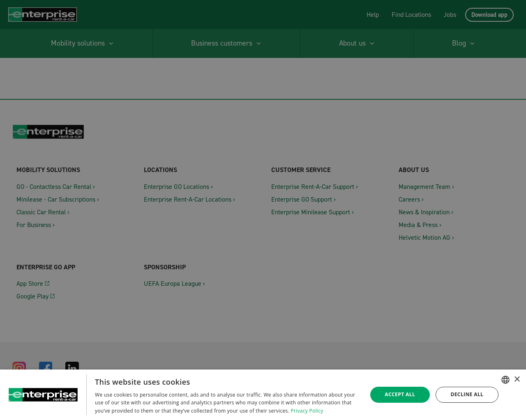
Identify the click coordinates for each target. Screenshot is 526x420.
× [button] (517, 380)
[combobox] (505, 380)
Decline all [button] (467, 394)
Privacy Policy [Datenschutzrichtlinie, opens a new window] (307, 411)
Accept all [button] (400, 394)
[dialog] (263, 395)
